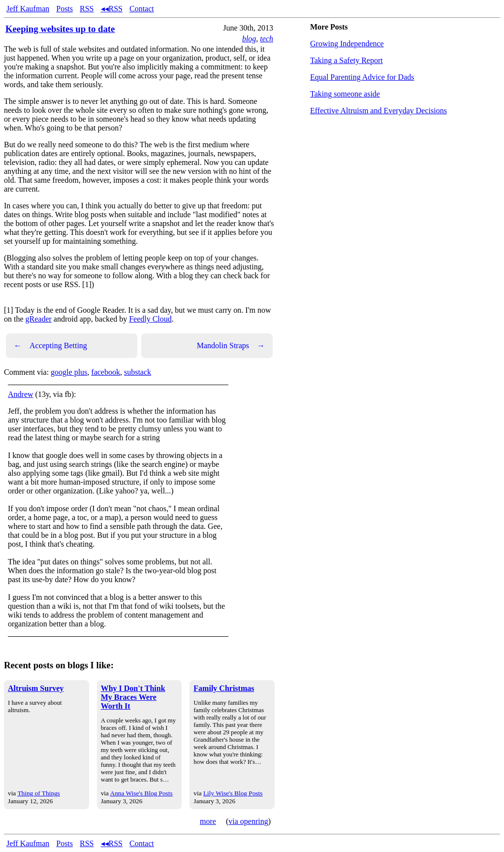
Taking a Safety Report (346, 60)
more (208, 821)
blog (249, 39)
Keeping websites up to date (60, 29)
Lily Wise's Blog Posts (233, 793)
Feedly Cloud (150, 319)
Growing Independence (347, 44)
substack (138, 372)
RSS (87, 9)
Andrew (21, 394)
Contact (142, 9)
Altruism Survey (36, 688)
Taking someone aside (345, 94)
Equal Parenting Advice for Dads (362, 77)
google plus (69, 372)
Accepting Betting (50, 346)
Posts (64, 9)
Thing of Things (38, 793)
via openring (248, 821)
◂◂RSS (112, 9)
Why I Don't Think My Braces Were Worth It (133, 697)
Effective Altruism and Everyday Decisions (378, 111)
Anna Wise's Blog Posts (142, 793)
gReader (39, 319)
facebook (106, 372)
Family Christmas (224, 688)
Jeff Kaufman (28, 9)
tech (267, 39)
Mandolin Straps (231, 346)
